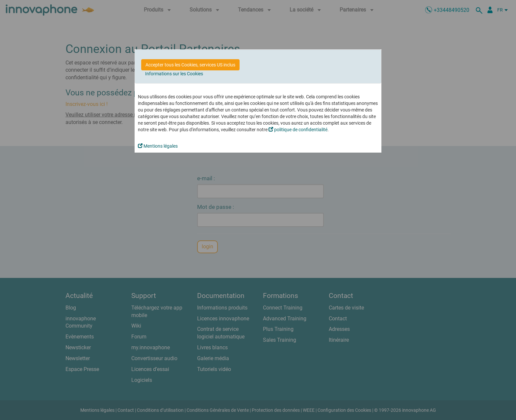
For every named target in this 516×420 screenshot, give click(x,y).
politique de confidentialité (298, 130)
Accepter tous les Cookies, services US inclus (190, 65)
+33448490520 (451, 10)
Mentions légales (158, 146)
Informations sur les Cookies (174, 74)
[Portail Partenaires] (490, 10)
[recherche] (480, 10)
